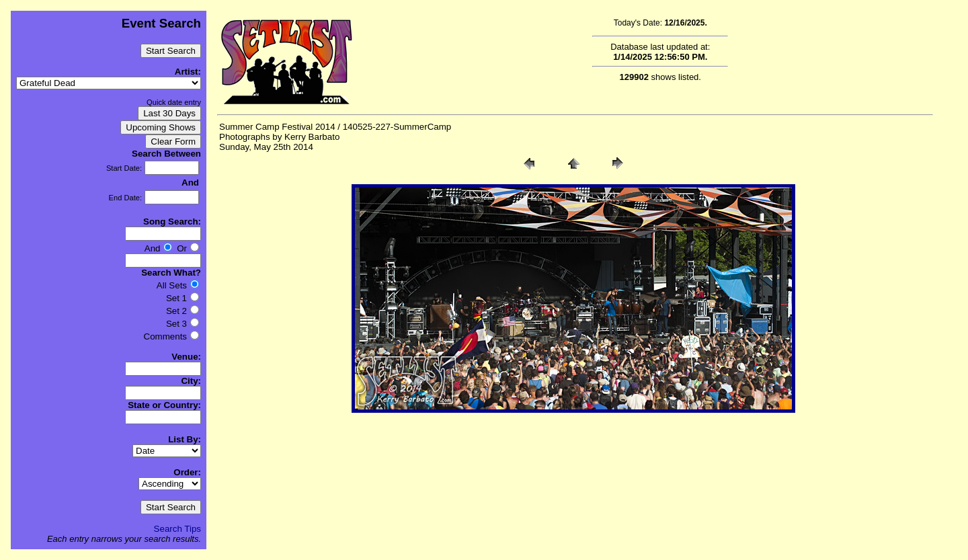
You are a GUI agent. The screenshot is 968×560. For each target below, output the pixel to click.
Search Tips (177, 529)
